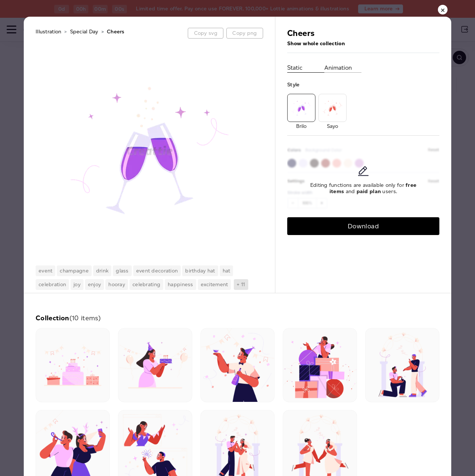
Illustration (48, 32)
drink (102, 271)
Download (363, 226)
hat (227, 271)
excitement (214, 285)
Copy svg (206, 33)
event (45, 271)
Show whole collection (316, 44)
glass (122, 271)
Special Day (84, 32)
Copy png (245, 33)
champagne (74, 271)
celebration (52, 285)
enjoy (94, 285)
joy (77, 285)
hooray (117, 285)
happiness (181, 285)
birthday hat (200, 271)
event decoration (157, 271)
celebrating (146, 285)
